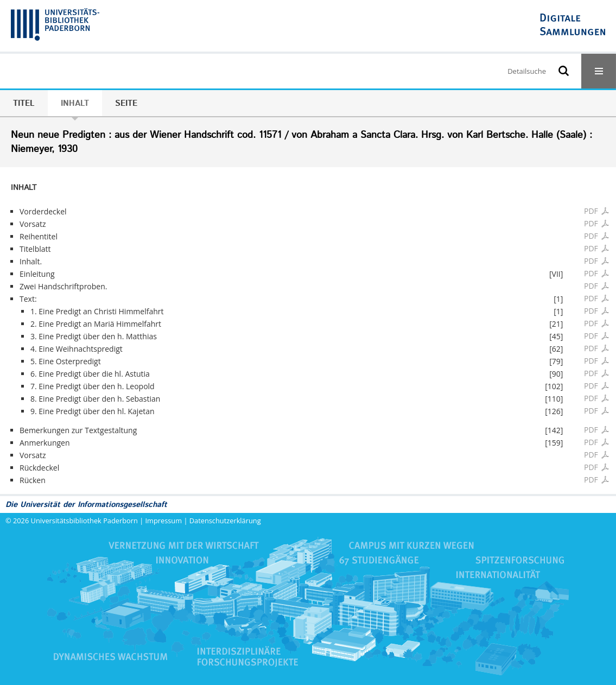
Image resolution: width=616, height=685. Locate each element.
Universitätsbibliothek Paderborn (84, 521)
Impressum (164, 521)
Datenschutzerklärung (225, 521)
